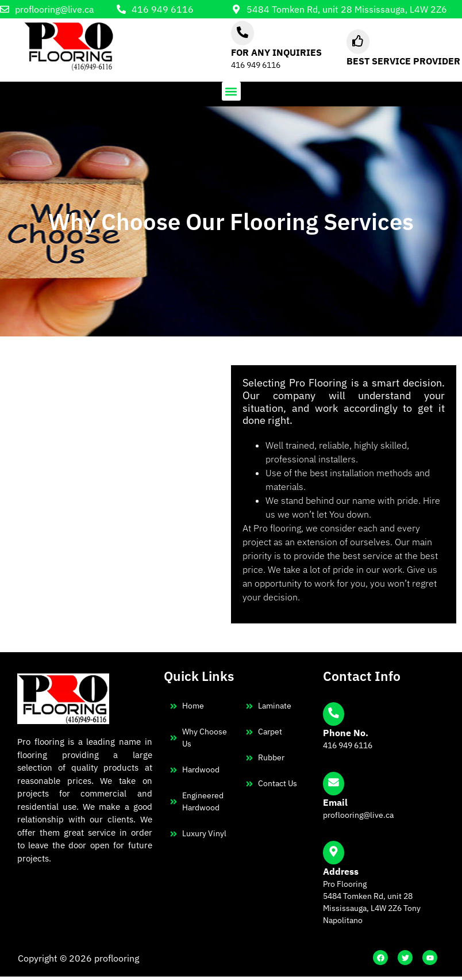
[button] (231, 91)
